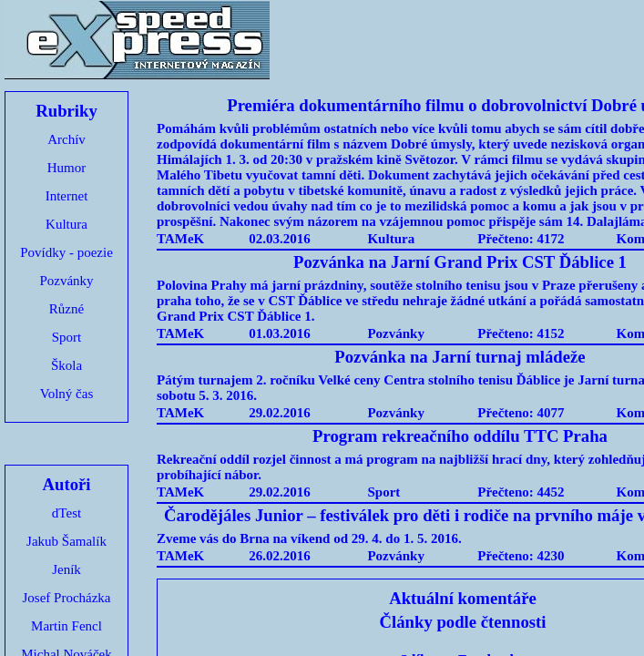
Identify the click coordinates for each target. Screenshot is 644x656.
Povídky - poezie (66, 252)
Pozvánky (66, 281)
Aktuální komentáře (463, 598)
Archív (66, 139)
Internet (67, 196)
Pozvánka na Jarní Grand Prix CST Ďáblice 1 (460, 262)
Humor (67, 168)
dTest (66, 513)
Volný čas (66, 394)
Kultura (66, 224)
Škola (66, 365)
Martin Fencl (66, 626)
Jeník (66, 569)
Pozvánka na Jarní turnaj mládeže (460, 357)
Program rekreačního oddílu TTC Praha (460, 436)
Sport (67, 337)
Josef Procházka (66, 598)
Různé (66, 309)
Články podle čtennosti (463, 622)
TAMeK (180, 239)
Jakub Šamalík (66, 541)
